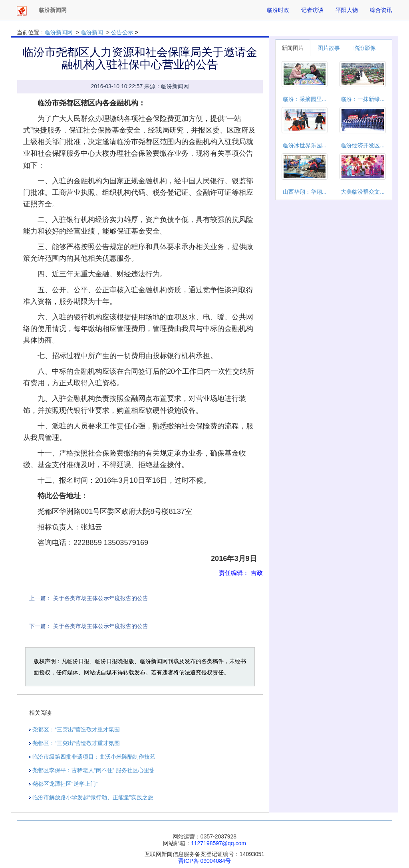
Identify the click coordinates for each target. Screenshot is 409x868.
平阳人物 (347, 10)
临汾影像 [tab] (365, 48)
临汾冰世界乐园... (305, 145)
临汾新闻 (92, 32)
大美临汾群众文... (363, 192)
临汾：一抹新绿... (363, 99)
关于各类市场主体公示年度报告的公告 (101, 598)
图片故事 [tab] (329, 48)
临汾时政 (278, 10)
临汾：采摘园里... (305, 99)
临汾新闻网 (59, 32)
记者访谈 (312, 10)
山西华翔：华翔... (305, 192)
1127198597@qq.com (218, 843)
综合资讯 (381, 10)
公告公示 (122, 32)
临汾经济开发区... (363, 145)
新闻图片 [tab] (293, 48)
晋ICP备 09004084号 (204, 861)
